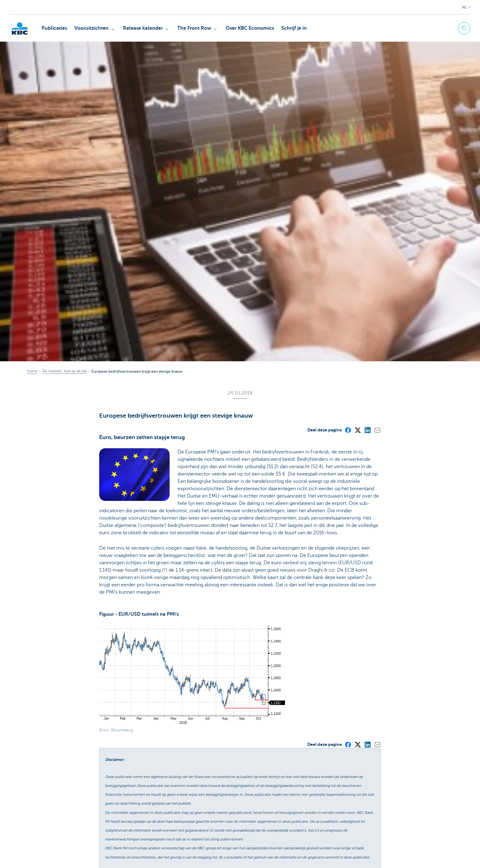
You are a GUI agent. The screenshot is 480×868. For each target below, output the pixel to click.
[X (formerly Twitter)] (358, 430)
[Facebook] (348, 430)
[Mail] (377, 430)
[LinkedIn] (367, 430)
